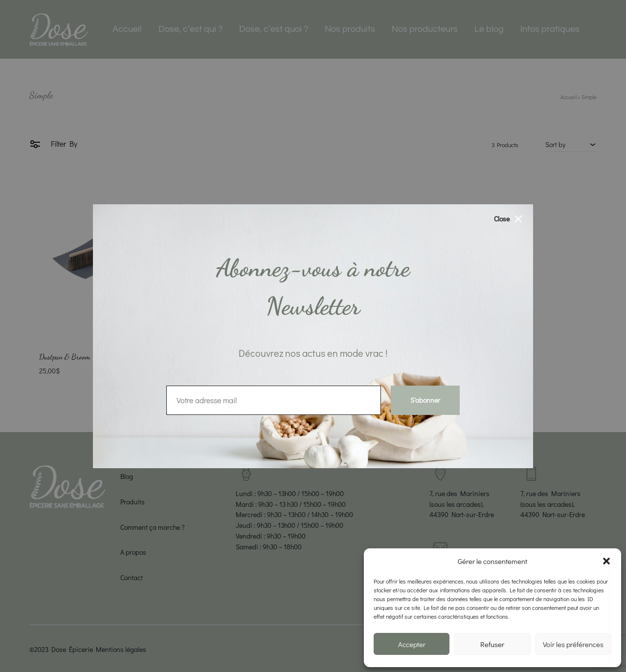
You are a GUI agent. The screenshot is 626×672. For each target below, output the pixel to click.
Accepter (412, 644)
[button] (606, 561)
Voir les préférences (573, 644)
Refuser (492, 644)
